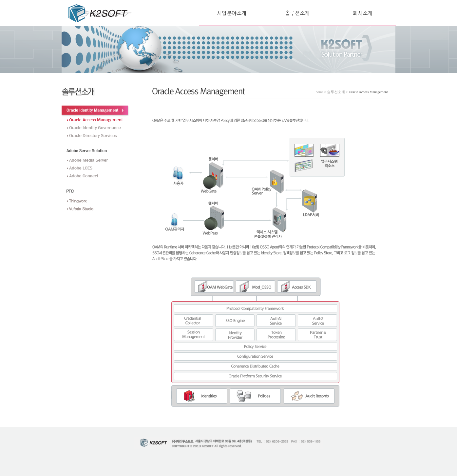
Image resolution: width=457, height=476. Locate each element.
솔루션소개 (297, 13)
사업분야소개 (232, 13)
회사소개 (363, 13)
